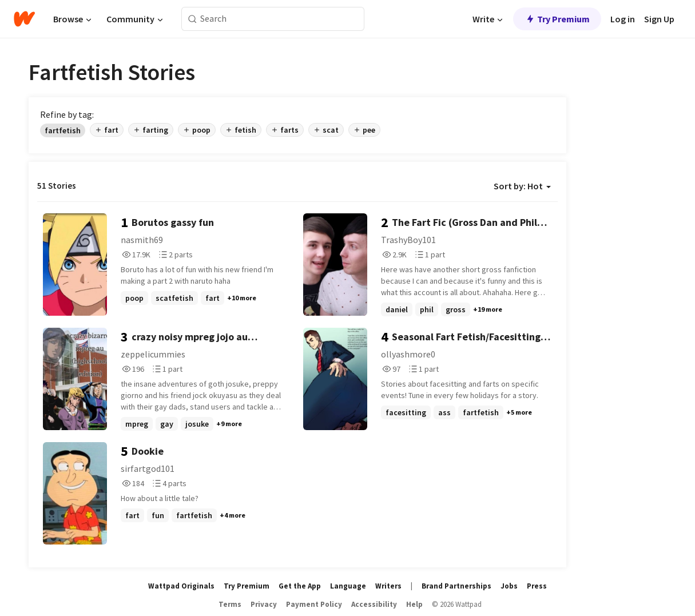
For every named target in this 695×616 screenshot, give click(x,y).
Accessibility (374, 604)
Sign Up (659, 19)
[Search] (192, 19)
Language (348, 586)
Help (414, 604)
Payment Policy (314, 604)
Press (537, 586)
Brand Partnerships (456, 586)
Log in (623, 19)
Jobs (509, 586)
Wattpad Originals (181, 586)
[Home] (24, 19)
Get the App (300, 586)
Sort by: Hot (522, 186)
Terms (230, 604)
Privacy (264, 604)
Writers (388, 586)
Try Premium (557, 19)
